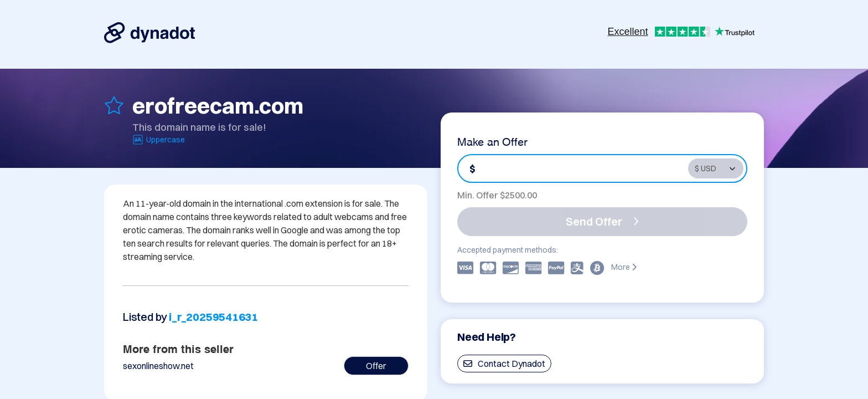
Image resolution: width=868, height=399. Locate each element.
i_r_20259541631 (213, 317)
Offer (376, 366)
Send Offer (602, 221)
